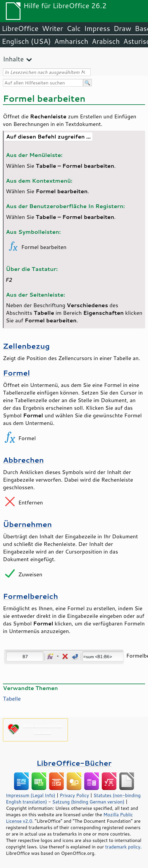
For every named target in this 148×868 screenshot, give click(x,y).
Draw (122, 28)
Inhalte (13, 59)
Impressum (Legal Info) (31, 795)
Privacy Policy (74, 795)
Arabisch (106, 41)
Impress (97, 28)
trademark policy (123, 847)
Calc (74, 28)
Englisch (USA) (26, 41)
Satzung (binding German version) (88, 802)
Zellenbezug (26, 346)
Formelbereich (30, 596)
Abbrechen (23, 460)
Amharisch (71, 41)
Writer (52, 28)
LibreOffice (20, 28)
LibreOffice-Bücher (74, 763)
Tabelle (12, 698)
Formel (16, 373)
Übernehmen (27, 524)
